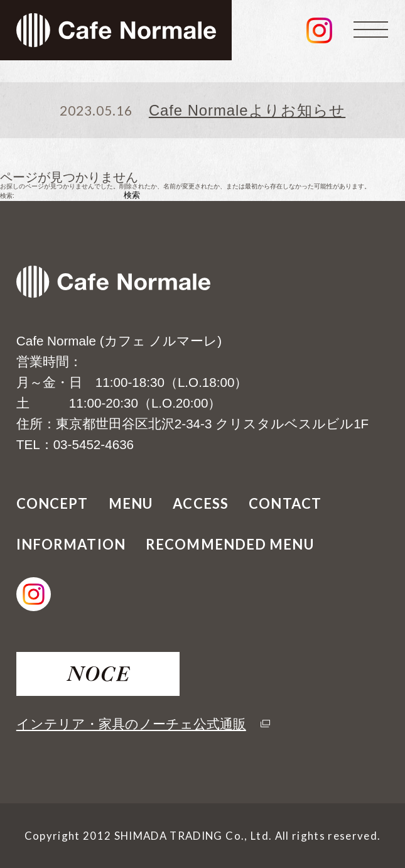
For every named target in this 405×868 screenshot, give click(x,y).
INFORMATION (71, 544)
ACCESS (201, 503)
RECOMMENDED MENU (230, 544)
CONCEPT (52, 503)
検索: (7, 196)
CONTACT (285, 503)
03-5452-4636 (94, 444)
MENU (131, 503)
